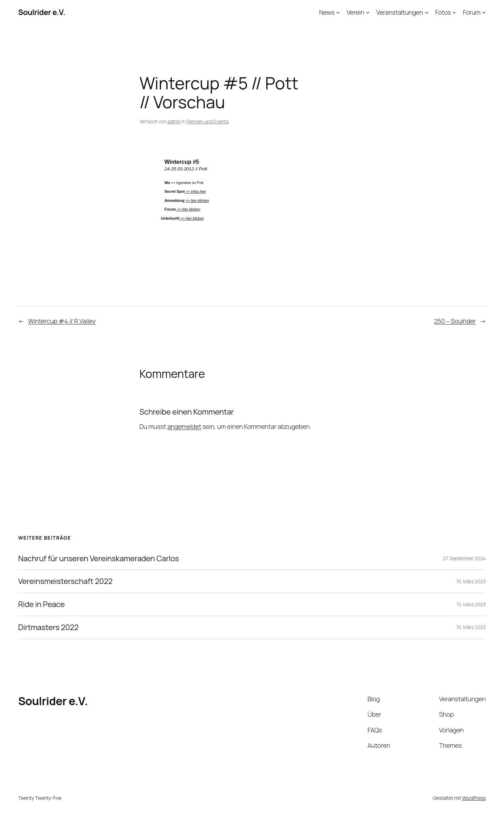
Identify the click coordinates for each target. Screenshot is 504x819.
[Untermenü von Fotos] (454, 12)
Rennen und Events (207, 121)
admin (174, 121)
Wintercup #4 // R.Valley (62, 321)
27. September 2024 (464, 558)
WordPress (474, 798)
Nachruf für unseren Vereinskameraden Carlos (99, 559)
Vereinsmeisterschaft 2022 (65, 581)
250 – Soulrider (455, 321)
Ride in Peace (41, 604)
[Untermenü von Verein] (368, 12)
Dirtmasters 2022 (48, 627)
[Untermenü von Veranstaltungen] (427, 12)
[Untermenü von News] (338, 12)
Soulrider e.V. (42, 12)
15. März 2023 (471, 581)
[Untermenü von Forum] (484, 12)
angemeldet (184, 426)
